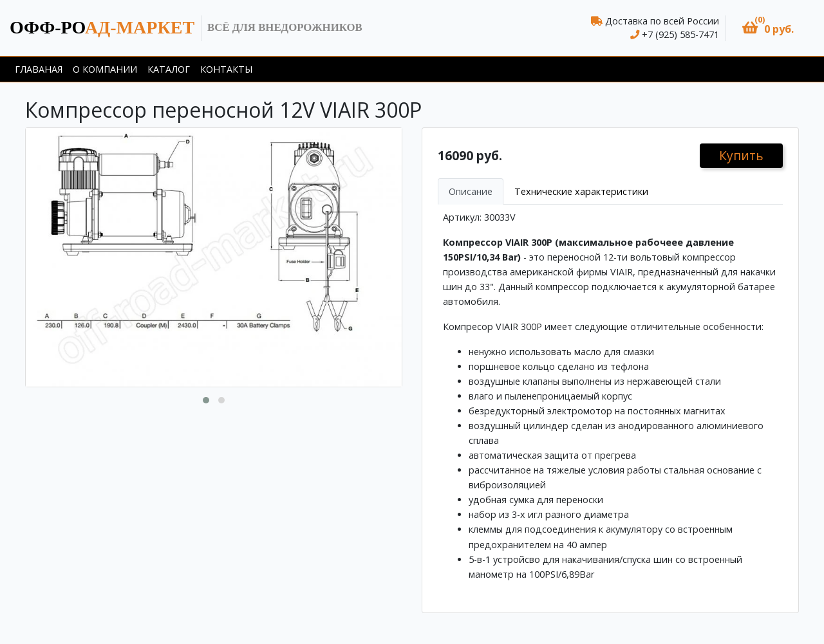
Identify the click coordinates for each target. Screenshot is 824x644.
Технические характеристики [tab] (581, 191)
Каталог (169, 69)
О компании (105, 69)
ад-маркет (102, 27)
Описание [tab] (471, 191)
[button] (768, 28)
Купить (741, 155)
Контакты (226, 69)
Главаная (39, 69)
